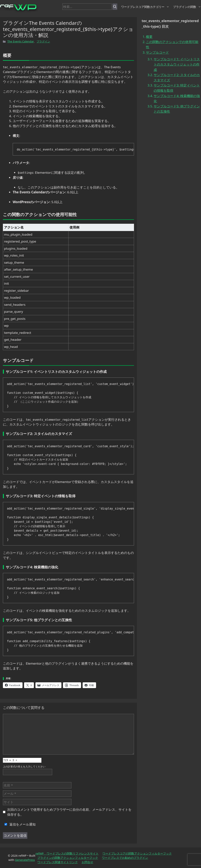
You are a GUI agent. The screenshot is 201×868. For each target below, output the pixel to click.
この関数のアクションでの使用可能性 (172, 44)
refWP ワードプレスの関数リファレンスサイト (67, 853)
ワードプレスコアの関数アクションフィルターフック (137, 853)
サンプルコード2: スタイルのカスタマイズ (177, 77)
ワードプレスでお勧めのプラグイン (125, 858)
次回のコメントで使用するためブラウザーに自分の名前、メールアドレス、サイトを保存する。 (69, 812)
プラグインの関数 (187, 7)
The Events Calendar (21, 41)
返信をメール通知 (19, 824)
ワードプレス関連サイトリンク (58, 862)
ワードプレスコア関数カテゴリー (145, 7)
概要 (149, 37)
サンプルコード (157, 52)
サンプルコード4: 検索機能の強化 (177, 98)
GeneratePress (25, 860)
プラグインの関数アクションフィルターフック (68, 858)
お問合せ (87, 862)
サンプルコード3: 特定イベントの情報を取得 (177, 88)
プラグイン (43, 41)
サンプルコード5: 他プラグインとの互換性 (177, 109)
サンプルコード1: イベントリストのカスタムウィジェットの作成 (177, 64)
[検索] (115, 7)
